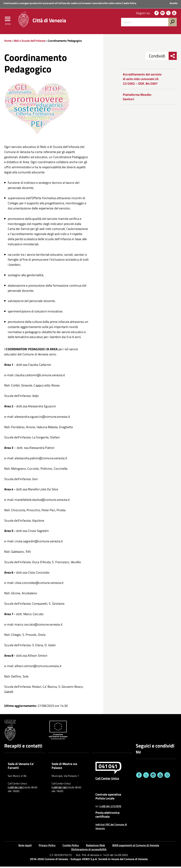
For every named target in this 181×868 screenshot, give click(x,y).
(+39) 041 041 (16, 789)
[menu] (8, 21)
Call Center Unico (107, 779)
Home (8, 42)
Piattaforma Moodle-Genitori (137, 98)
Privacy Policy (47, 846)
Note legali (25, 846)
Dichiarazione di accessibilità (89, 851)
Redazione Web (95, 846)
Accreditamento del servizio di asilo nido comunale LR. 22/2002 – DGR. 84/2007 (142, 80)
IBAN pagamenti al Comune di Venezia (136, 846)
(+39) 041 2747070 (110, 808)
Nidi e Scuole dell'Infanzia (30, 42)
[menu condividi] (173, 57)
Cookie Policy (129, 3)
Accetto (174, 3)
